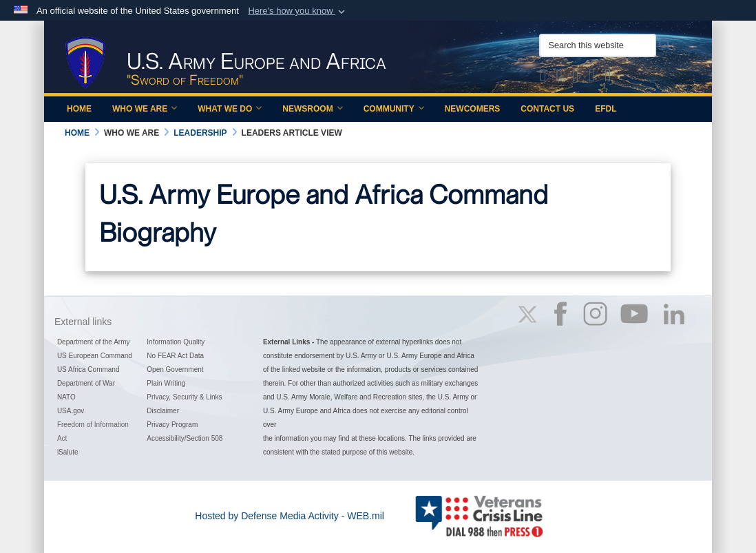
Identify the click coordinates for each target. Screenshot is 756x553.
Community (394, 109)
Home (79, 109)
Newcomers (473, 109)
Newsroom (312, 109)
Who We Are (145, 109)
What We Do (230, 109)
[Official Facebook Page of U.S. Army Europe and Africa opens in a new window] (560, 78)
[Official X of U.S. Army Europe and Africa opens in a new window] (543, 78)
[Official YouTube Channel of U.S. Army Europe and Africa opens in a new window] (592, 78)
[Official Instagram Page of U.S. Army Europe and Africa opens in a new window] (576, 78)
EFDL (606, 109)
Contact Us (547, 109)
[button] (298, 11)
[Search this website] (598, 45)
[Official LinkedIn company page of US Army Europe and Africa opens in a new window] (608, 78)
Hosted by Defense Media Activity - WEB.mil (290, 516)
